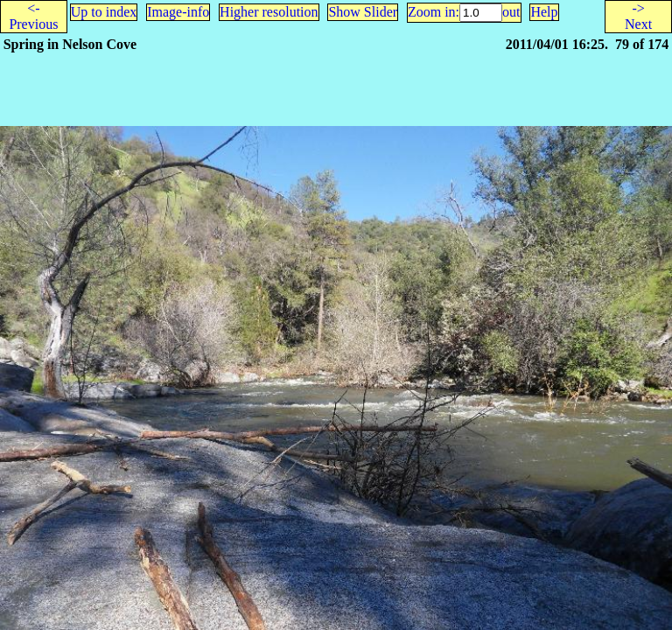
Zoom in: (434, 12)
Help (544, 12)
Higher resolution (269, 12)
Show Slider (363, 12)
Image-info (178, 12)
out (511, 12)
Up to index (104, 12)
